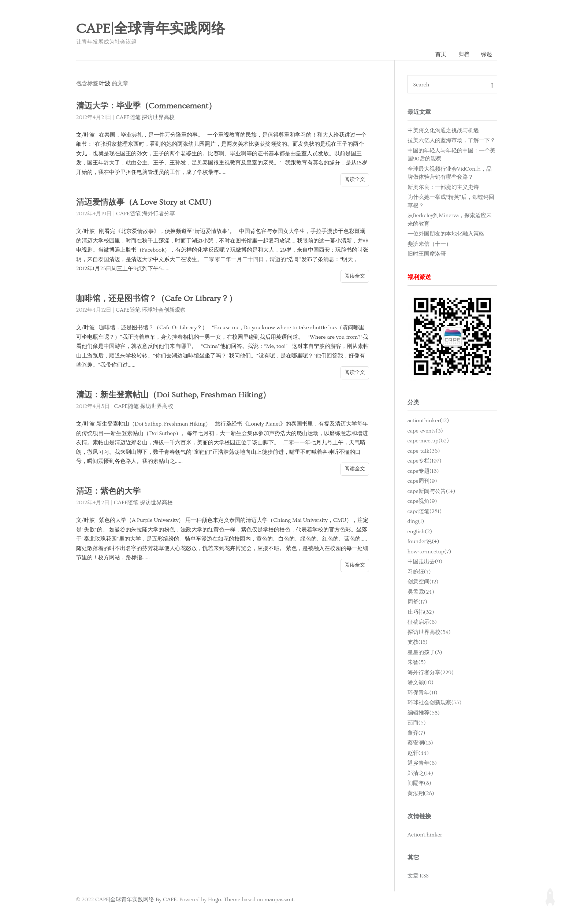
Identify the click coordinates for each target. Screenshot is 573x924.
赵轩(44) (418, 754)
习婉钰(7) (419, 572)
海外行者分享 (159, 214)
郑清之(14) (420, 774)
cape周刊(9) (422, 481)
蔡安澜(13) (420, 743)
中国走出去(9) (425, 562)
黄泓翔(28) (421, 794)
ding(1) (416, 522)
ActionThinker (425, 835)
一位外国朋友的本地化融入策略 (446, 234)
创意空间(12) (423, 582)
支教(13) (418, 643)
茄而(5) (417, 723)
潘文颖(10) (421, 683)
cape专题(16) (423, 472)
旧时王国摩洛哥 (427, 254)
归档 (464, 54)
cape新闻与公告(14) (431, 492)
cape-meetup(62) (428, 441)
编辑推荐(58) (424, 713)
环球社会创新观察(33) (435, 703)
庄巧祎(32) (421, 613)
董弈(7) (416, 733)
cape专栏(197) (425, 461)
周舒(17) (417, 602)
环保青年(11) (423, 693)
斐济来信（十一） (429, 244)
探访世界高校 (158, 118)
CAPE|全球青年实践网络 (151, 29)
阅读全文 (355, 180)
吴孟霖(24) (421, 592)
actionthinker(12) (428, 421)
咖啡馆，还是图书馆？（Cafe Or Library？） (159, 299)
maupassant (279, 900)
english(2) (420, 532)
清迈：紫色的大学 (110, 492)
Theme (232, 900)
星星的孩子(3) (425, 653)
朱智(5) (417, 663)
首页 (440, 54)
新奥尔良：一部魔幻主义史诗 (443, 187)
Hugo (214, 900)
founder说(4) (423, 542)
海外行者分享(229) (431, 673)
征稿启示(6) (422, 622)
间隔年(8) (419, 784)
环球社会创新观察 (164, 310)
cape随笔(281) (425, 512)
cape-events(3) (425, 431)
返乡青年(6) (422, 763)
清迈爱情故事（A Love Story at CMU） (148, 203)
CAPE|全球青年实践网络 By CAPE (136, 900)
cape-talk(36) (424, 451)
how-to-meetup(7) (429, 552)
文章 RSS (418, 876)
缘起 (487, 54)
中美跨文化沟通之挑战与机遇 (443, 131)
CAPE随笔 (128, 118)
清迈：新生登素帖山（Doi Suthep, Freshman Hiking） (176, 395)
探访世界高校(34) (429, 633)
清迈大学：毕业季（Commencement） (148, 106)
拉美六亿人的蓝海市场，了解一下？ (451, 141)
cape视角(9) (422, 502)
